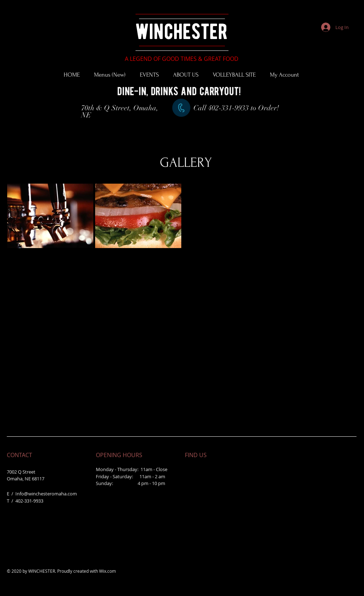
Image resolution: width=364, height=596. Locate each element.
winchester (181, 31)
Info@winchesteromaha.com (46, 494)
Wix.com (107, 571)
